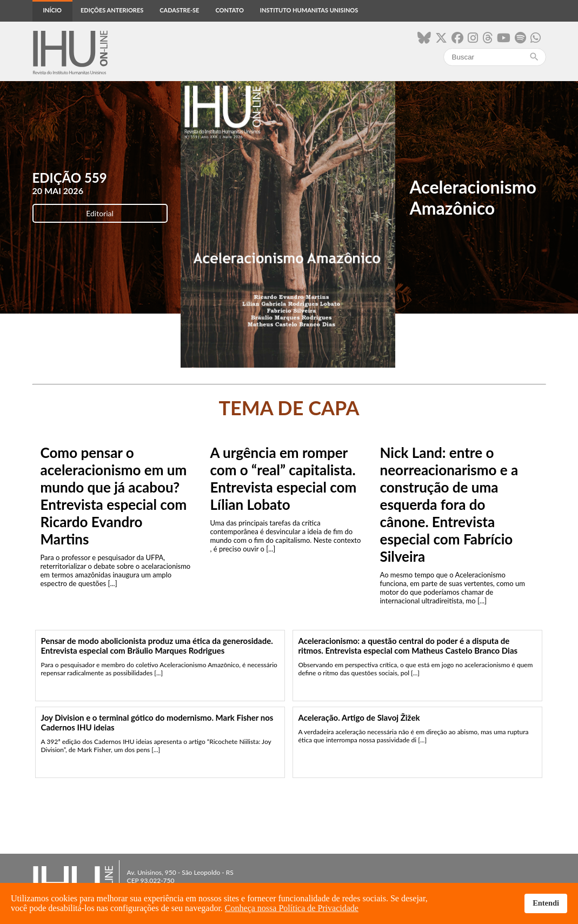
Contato (229, 10)
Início (52, 10)
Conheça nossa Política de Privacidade (292, 908)
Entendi (546, 903)
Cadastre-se (179, 10)
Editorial (100, 213)
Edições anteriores (112, 10)
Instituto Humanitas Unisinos (309, 10)
